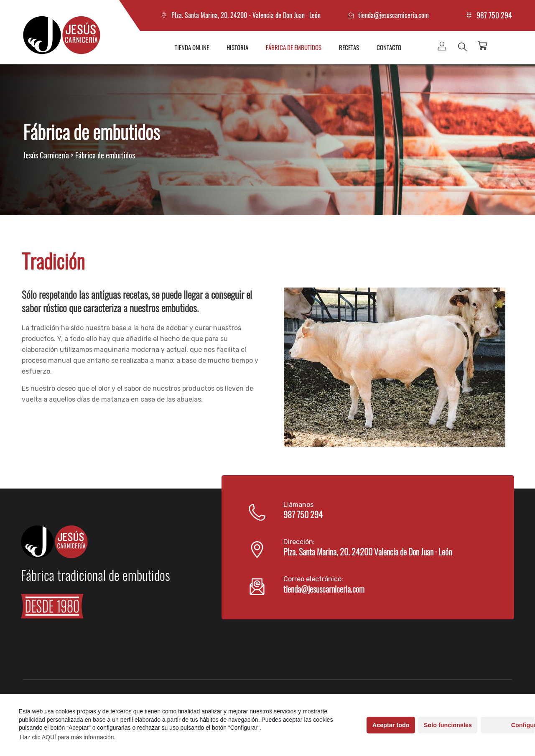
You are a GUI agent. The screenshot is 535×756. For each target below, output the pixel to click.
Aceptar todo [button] (374, 725)
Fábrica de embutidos (294, 47)
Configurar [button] (493, 725)
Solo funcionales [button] (431, 725)
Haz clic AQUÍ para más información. (68, 737)
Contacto (389, 47)
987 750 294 (494, 15)
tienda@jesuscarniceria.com (394, 15)
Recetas (349, 47)
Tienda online (192, 47)
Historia (237, 47)
